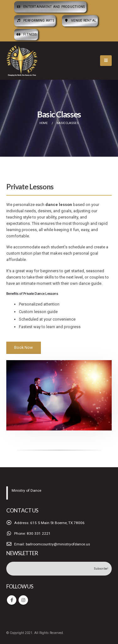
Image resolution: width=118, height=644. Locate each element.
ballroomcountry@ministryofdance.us (58, 544)
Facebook (12, 600)
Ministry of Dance (26, 490)
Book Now (23, 348)
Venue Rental (80, 21)
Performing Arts (35, 21)
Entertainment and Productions (50, 7)
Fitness (26, 34)
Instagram (23, 600)
